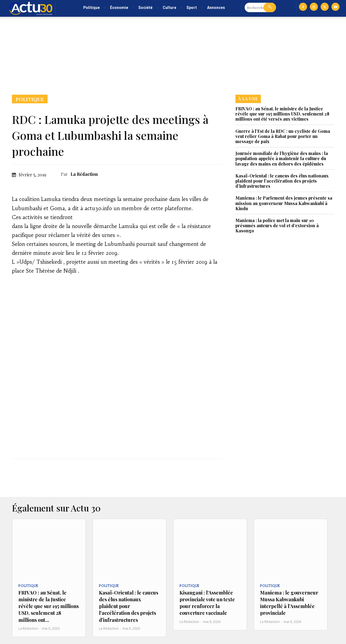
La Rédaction (84, 174)
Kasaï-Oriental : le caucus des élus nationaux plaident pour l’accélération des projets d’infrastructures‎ (282, 181)
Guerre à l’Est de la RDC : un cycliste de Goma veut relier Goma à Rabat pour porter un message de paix (283, 136)
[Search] (270, 7)
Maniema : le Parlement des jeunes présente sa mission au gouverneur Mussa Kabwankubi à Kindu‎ (284, 203)
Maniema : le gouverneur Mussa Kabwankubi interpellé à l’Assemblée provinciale (289, 603)
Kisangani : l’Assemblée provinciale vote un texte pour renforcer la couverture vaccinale (207, 603)
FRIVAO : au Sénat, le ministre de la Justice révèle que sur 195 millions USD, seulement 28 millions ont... (49, 606)
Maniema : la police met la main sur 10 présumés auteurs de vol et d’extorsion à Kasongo (277, 225)
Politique (30, 99)
